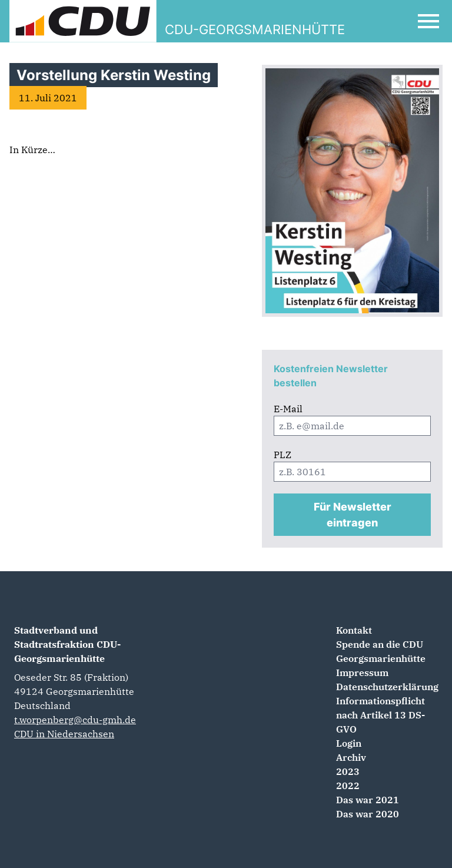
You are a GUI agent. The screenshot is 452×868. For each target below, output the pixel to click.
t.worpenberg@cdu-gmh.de (75, 720)
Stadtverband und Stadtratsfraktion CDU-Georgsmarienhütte (67, 644)
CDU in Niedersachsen (64, 734)
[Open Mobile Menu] (428, 21)
